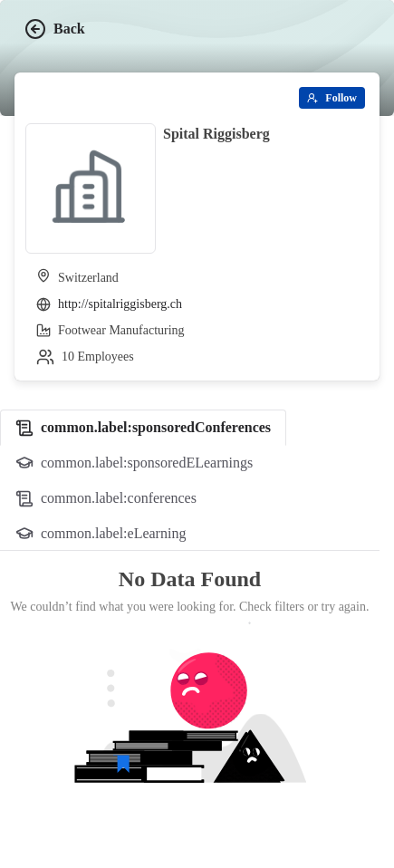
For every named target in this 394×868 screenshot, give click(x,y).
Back (55, 29)
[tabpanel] (190, 702)
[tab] (143, 428)
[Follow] (332, 98)
